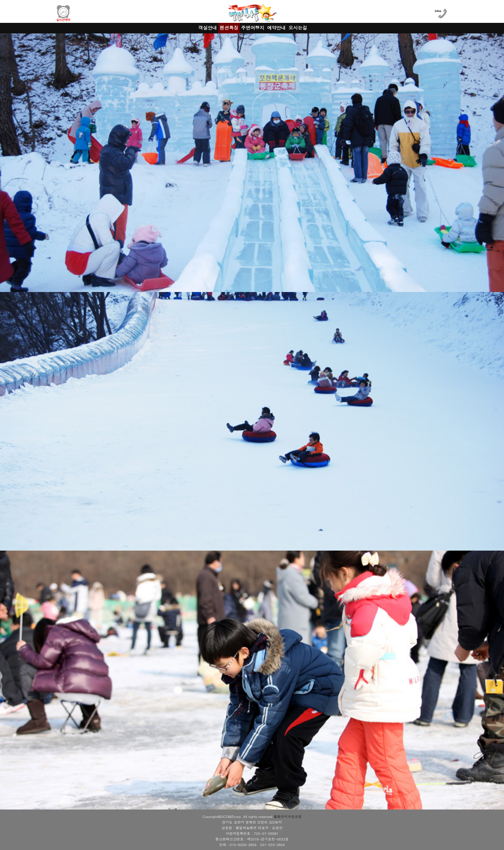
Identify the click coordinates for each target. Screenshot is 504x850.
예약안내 (276, 28)
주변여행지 (253, 28)
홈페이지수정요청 (288, 817)
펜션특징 (229, 28)
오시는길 (298, 28)
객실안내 (208, 28)
